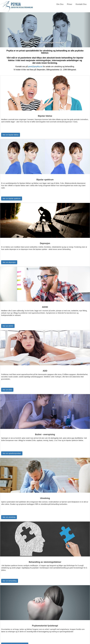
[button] (3, 30)
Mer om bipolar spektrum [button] (12, 199)
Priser (69, 4)
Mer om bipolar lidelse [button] (11, 135)
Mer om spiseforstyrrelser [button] (12, 453)
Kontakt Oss (81, 4)
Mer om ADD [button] (7, 390)
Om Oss (60, 4)
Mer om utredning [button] (9, 517)
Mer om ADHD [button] (8, 326)
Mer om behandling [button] (10, 581)
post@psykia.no (35, 66)
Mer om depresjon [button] (9, 262)
